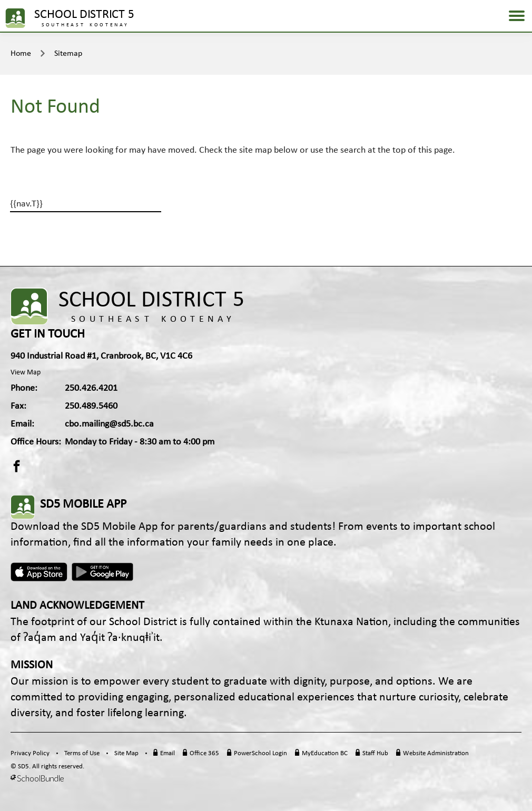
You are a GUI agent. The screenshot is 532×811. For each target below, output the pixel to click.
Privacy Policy (30, 753)
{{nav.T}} (26, 204)
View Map (26, 373)
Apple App (39, 572)
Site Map (126, 753)
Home (21, 54)
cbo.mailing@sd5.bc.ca (109, 424)
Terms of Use (82, 753)
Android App (103, 572)
